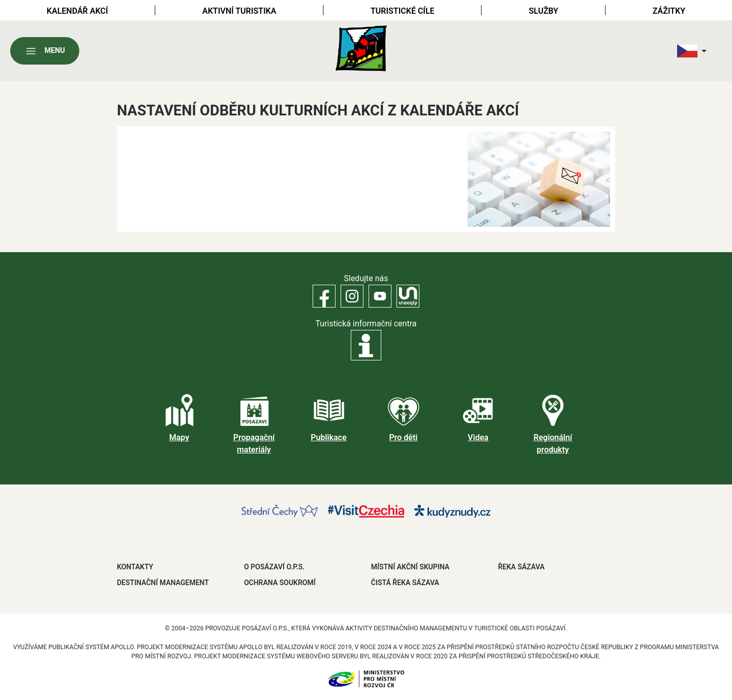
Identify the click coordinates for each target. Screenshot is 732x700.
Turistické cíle (403, 11)
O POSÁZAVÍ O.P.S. (274, 567)
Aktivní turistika (239, 11)
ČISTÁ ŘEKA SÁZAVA (405, 583)
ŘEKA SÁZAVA (522, 567)
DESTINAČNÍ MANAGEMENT (163, 583)
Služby (543, 11)
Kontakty (135, 567)
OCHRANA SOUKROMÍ (280, 583)
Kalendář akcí (78, 11)
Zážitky (669, 11)
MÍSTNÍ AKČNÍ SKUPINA (410, 567)
